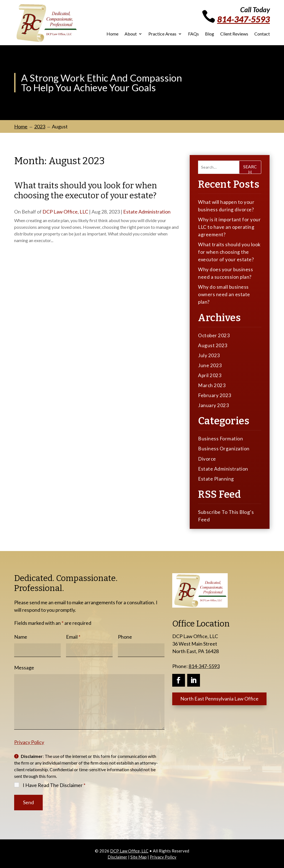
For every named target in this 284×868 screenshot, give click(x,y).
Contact (262, 34)
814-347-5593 (244, 19)
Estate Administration (147, 212)
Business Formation (221, 438)
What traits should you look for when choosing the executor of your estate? (86, 191)
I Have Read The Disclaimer (54, 785)
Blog (210, 34)
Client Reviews (234, 34)
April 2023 (210, 375)
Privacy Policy (29, 742)
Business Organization (224, 448)
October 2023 (214, 335)
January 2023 (213, 405)
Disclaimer (117, 856)
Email (73, 636)
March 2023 (212, 385)
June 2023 (210, 365)
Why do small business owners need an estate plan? (224, 294)
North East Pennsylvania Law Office (220, 698)
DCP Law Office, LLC (65, 212)
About (131, 34)
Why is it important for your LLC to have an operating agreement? (230, 227)
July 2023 (209, 355)
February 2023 (215, 395)
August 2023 (213, 345)
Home (112, 34)
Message (24, 667)
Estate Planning (216, 478)
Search (250, 169)
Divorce (207, 458)
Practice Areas (162, 34)
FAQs (193, 34)
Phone (125, 636)
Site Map (139, 856)
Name (21, 636)
